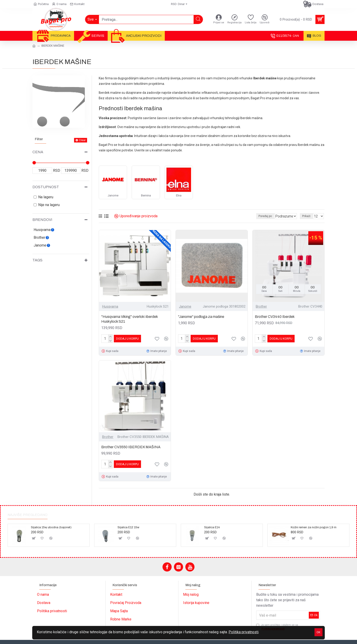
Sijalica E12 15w (128, 527)
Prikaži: (308, 216)
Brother (261, 306)
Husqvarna (110, 306)
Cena (38, 152)
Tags (37, 260)
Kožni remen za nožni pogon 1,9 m (314, 527)
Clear (82, 140)
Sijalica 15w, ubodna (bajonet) (51, 527)
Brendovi (42, 220)
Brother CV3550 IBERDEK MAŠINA (131, 447)
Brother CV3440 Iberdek (275, 317)
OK (318, 632)
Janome (185, 306)
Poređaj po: (258, 216)
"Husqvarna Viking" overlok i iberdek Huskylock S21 (129, 319)
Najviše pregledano (28, 515)
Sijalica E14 (212, 527)
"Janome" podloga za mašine (201, 317)
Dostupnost (46, 187)
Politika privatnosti (244, 632)
